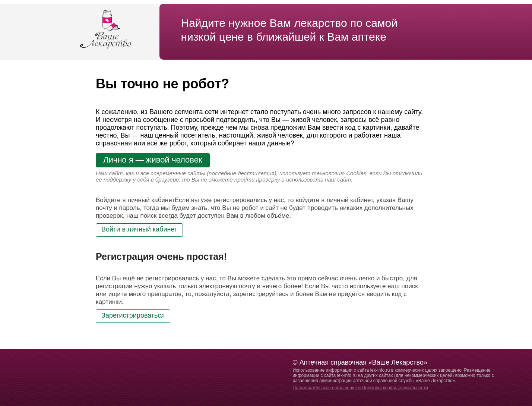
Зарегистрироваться (133, 315)
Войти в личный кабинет (139, 229)
